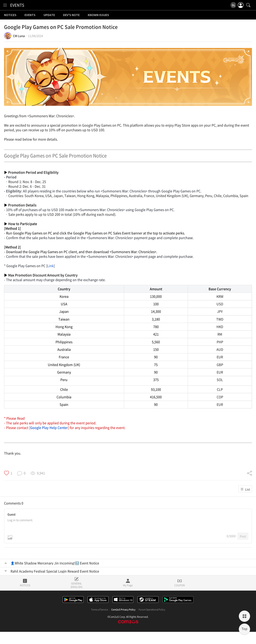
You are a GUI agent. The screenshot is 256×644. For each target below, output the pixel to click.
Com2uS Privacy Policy (123, 610)
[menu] (5, 5)
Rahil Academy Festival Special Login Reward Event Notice (55, 571)
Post (243, 536)
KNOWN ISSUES (98, 15)
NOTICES (10, 15)
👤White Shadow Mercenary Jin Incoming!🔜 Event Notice (55, 563)
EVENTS (17, 5)
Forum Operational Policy (152, 610)
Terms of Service (100, 610)
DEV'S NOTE (71, 15)
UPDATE (49, 15)
